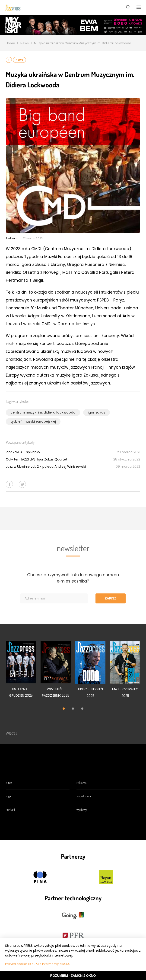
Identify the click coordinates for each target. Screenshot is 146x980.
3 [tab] (82, 709)
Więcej (11, 733)
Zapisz (111, 598)
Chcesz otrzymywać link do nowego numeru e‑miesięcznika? (73, 578)
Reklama (81, 783)
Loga (8, 796)
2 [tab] (73, 709)
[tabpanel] (21, 672)
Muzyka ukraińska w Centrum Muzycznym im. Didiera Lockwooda (83, 43)
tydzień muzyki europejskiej (33, 421)
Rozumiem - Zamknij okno (73, 976)
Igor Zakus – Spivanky (23, 452)
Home (10, 43)
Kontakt (10, 809)
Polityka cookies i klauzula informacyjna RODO (38, 964)
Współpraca (84, 796)
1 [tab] (64, 709)
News (25, 43)
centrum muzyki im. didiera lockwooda (43, 412)
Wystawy (82, 809)
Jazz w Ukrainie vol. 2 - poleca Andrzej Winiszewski (46, 467)
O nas (9, 783)
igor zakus (97, 412)
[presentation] (13, 8)
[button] (128, 8)
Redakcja (12, 238)
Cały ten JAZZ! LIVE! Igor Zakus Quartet (37, 459)
